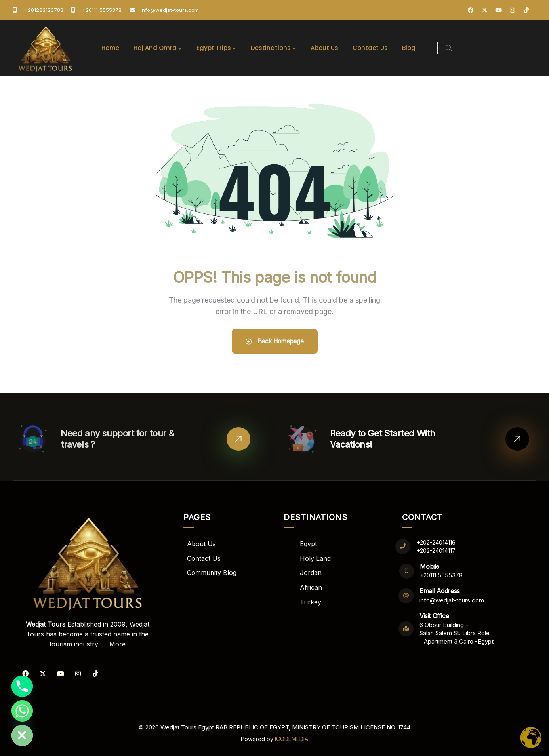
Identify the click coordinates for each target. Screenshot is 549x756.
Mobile (430, 566)
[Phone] (22, 686)
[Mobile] (407, 571)
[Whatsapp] (22, 711)
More (117, 644)
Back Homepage (275, 341)
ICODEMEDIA (292, 738)
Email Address (440, 591)
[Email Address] (406, 596)
